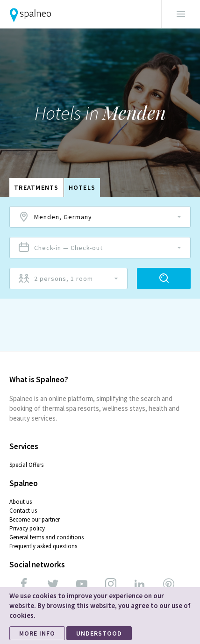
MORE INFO (37, 633)
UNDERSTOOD (99, 633)
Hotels (82, 187)
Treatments (36, 187)
